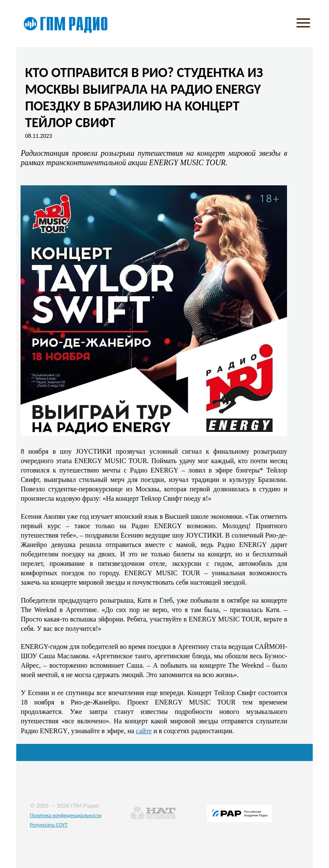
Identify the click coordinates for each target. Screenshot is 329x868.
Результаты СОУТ (49, 825)
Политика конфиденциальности (66, 815)
